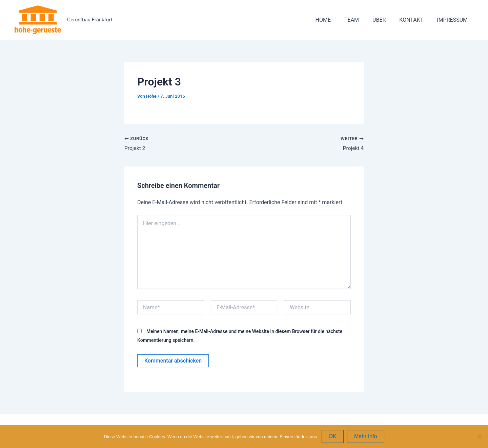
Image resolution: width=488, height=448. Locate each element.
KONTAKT (415, 20)
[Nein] (480, 436)
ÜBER (386, 20)
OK (333, 436)
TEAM (361, 20)
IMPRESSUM (454, 20)
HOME (335, 20)
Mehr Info (366, 436)
